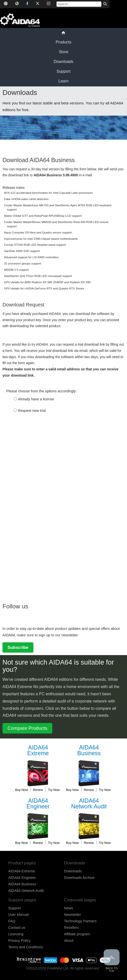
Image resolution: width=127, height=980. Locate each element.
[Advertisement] (40, 518)
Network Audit (89, 804)
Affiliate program (77, 934)
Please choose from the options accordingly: (41, 391)
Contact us (17, 928)
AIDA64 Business (22, 884)
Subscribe (18, 647)
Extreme (38, 751)
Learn (64, 81)
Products (63, 42)
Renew (38, 790)
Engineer (38, 804)
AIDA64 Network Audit (26, 891)
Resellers (71, 928)
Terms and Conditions (26, 947)
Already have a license (36, 399)
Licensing (16, 934)
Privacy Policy (19, 941)
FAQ (12, 921)
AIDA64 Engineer (22, 878)
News (68, 908)
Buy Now (22, 790)
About (69, 941)
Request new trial (32, 411)
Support (63, 71)
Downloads (63, 62)
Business (89, 751)
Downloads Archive (79, 878)
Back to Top (112, 961)
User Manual (18, 915)
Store (63, 52)
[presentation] (40, 434)
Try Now (54, 790)
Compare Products (27, 728)
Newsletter (72, 915)
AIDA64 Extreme (22, 871)
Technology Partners (80, 921)
